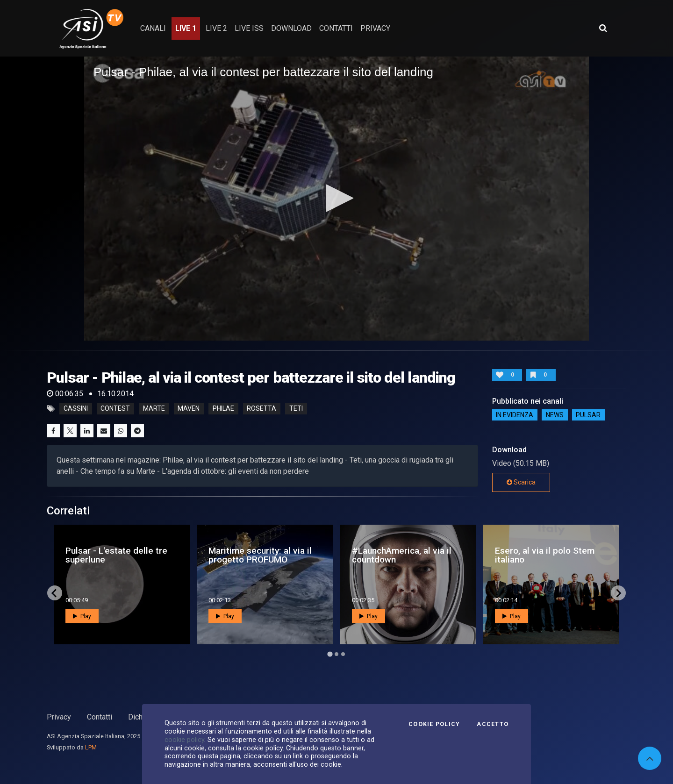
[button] (336, 198)
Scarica (521, 482)
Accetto (493, 724)
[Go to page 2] (336, 654)
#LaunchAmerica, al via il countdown (402, 555)
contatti (336, 28)
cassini (76, 409)
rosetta (261, 409)
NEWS (555, 415)
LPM (91, 747)
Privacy (59, 717)
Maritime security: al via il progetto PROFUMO (260, 555)
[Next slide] (618, 593)
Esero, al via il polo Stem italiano (545, 555)
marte (154, 409)
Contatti (100, 717)
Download (291, 28)
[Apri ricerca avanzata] (603, 28)
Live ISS (249, 28)
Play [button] (82, 616)
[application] (336, 199)
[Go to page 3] (343, 654)
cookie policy (184, 740)
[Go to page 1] (330, 654)
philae (223, 409)
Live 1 (186, 28)
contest (115, 409)
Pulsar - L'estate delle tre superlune (116, 555)
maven (189, 409)
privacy (375, 28)
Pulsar (588, 415)
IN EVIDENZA (515, 415)
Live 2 (216, 28)
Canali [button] (153, 28)
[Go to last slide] (55, 593)
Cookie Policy (434, 724)
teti (296, 409)
